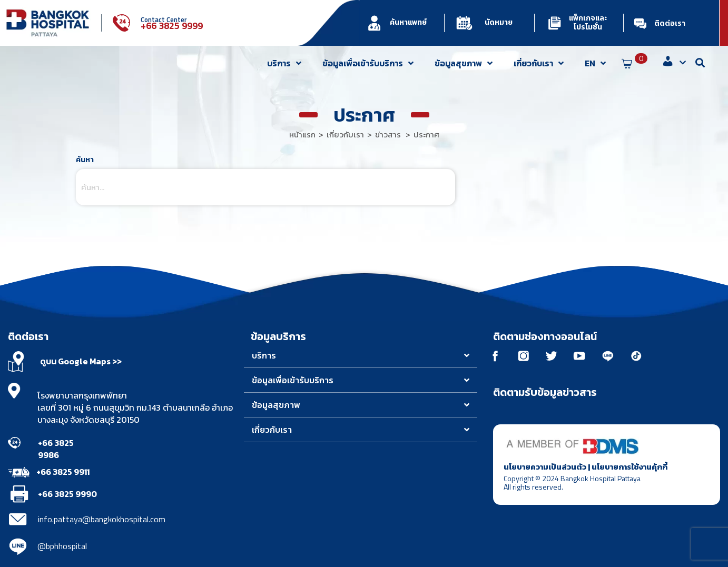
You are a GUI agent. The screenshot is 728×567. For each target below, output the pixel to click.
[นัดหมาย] (464, 23)
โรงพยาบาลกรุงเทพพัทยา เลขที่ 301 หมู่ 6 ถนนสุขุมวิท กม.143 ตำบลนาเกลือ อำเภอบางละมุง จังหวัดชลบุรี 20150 (135, 407)
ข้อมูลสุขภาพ (464, 63)
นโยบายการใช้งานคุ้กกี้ (629, 468)
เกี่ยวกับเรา (539, 63)
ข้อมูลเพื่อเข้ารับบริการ (368, 63)
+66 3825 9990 (67, 494)
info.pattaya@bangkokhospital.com (102, 519)
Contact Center (164, 19)
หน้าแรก (302, 135)
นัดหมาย (499, 22)
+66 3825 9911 (63, 472)
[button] (361, 356)
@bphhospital (62, 546)
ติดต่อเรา (670, 23)
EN (595, 63)
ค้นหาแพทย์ (408, 22)
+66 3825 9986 (56, 449)
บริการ (284, 63)
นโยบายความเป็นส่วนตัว (545, 468)
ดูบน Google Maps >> (81, 361)
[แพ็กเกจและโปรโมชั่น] (554, 23)
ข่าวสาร (388, 135)
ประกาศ (426, 135)
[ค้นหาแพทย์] (374, 23)
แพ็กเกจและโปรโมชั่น (588, 23)
